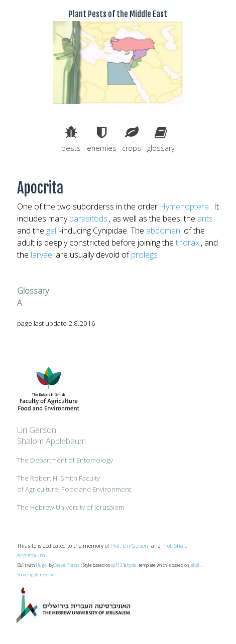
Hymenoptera (184, 206)
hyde (132, 565)
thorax (188, 243)
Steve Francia (67, 565)
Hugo (41, 565)
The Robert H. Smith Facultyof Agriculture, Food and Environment (74, 484)
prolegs (144, 255)
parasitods (88, 219)
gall (52, 231)
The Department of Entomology (65, 460)
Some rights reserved (37, 575)
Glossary (33, 291)
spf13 (116, 565)
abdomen (163, 231)
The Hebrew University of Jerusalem (71, 507)
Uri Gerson (37, 430)
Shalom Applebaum (51, 441)
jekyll (195, 565)
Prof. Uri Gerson (129, 546)
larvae (41, 255)
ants (205, 219)
